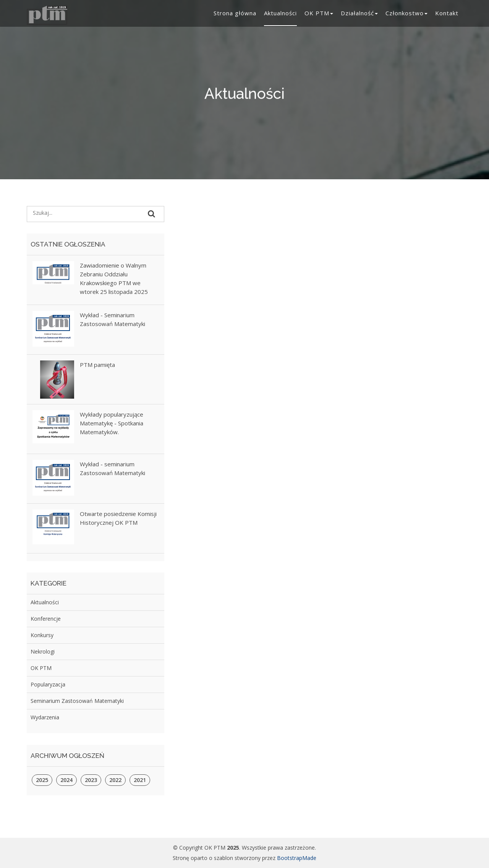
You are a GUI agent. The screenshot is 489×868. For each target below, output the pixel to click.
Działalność (359, 13)
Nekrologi (43, 651)
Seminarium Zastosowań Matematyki (77, 701)
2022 (115, 780)
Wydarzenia (45, 717)
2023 (91, 780)
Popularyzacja (48, 684)
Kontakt (447, 13)
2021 (140, 780)
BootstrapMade (297, 858)
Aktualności (280, 13)
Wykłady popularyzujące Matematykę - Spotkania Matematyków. (112, 423)
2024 (66, 780)
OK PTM (319, 13)
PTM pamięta (97, 365)
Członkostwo (406, 13)
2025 (42, 780)
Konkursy (42, 635)
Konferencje (46, 619)
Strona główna (235, 13)
